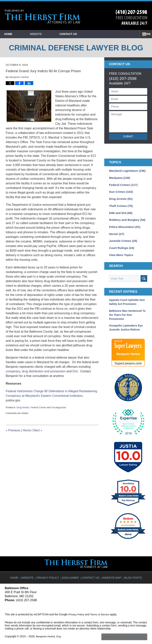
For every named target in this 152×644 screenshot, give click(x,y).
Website (54, 34)
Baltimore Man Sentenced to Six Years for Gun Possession (127, 310)
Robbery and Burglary (126, 217)
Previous (13, 430)
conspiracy (13, 371)
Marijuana (119, 177)
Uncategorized (59, 407)
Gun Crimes (120, 191)
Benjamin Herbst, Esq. (49, 631)
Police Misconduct (124, 224)
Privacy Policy (50, 571)
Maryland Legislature (126, 171)
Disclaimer (71, 571)
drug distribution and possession (44, 371)
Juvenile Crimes (122, 237)
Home (17, 34)
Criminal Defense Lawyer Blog (43, 17)
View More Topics (120, 251)
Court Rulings (121, 244)
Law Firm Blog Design (129, 632)
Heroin (116, 231)
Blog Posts (132, 571)
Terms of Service (101, 609)
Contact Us (95, 34)
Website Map (111, 571)
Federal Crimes (38, 407)
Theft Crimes (120, 204)
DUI (75, 371)
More (144, 34)
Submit (128, 136)
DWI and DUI (120, 211)
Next (38, 430)
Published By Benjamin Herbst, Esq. (131, 17)
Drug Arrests (23, 407)
